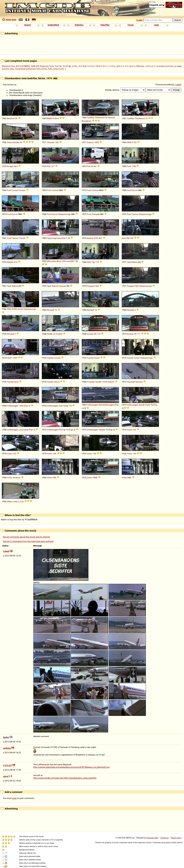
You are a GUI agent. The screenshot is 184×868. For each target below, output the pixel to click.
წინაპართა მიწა (44, 69)
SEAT (9, 358)
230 (64, 261)
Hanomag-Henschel (56, 238)
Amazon (17, 478)
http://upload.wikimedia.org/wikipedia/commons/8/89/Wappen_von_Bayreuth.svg (71, 767)
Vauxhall (131, 382)
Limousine (24, 430)
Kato (124, 238)
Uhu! (12, 69)
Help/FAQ (105, 25)
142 (134, 430)
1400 (96, 142)
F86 (54, 478)
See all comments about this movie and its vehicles (26, 537)
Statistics (79, 25)
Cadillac (91, 118)
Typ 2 (72, 430)
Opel (129, 262)
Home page (11, 20)
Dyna (16, 382)
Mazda (10, 262)
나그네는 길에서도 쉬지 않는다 (121, 66)
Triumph (91, 382)
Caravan (63, 286)
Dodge (10, 166)
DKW (129, 142)
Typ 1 (27, 406)
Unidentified (53, 25)
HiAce (57, 382)
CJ (19, 501)
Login (140, 20)
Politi (148, 405)
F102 (134, 142)
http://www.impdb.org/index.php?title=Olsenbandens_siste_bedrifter (65, 778)
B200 (15, 309)
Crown (97, 358)
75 (146, 118)
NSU (89, 262)
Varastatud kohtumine (25, 69)
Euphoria (44, 66)
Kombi (142, 405)
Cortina (55, 190)
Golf (61, 406)
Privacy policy (176, 838)
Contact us (164, 838)
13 (103, 382)
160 (132, 238)
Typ (93, 262)
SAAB (50, 334)
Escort (135, 190)
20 (69, 238)
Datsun (90, 142)
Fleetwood (100, 118)
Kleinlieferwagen (106, 405)
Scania (90, 334)
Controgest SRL (152, 838)
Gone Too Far (55, 66)
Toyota (50, 358)
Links (156, 25)
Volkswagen (13, 406)
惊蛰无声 (35, 66)
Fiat (49, 166)
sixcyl (6, 776)
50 (56, 118)
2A (22, 501)
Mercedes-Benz (54, 261)
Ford (129, 166)
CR (95, 334)
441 (100, 238)
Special (111, 118)
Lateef (178, 85)
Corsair (22, 190)
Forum (131, 25)
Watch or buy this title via (19, 520)
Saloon (111, 382)
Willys (10, 501)
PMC (9, 309)
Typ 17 (68, 406)
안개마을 (67, 66)
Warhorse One (8, 66)
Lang (68, 261)
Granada (96, 214)
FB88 (95, 478)
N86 (129, 478)
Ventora (139, 382)
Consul (15, 190)
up (65, 430)
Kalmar (90, 238)
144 (54, 454)
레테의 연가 (101, 66)
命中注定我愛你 (23, 66)
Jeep (15, 501)
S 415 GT (7, 765)
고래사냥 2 (150, 66)
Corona (57, 358)
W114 (74, 261)
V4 (54, 334)
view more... (60, 69)
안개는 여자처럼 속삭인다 (83, 66)
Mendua (140, 66)
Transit (22, 238)
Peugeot (91, 286)
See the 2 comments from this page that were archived (28, 541)
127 (53, 166)
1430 (15, 358)
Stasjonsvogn (64, 214)
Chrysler (51, 142)
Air (21, 142)
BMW (49, 118)
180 (57, 142)
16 (96, 310)
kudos (6, 737)
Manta (135, 262)
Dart (16, 166)
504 (97, 286)
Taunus (135, 214)
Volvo (129, 430)
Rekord (15, 286)
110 (97, 262)
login (14, 798)
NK (128, 238)
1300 (21, 406)
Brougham (87, 121)
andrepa (7, 748)
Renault (50, 310)
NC (95, 166)
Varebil (59, 334)
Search (28, 25)
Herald (98, 382)
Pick (61, 430)
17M (134, 166)
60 (106, 118)
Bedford (11, 118)
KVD (96, 238)
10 (56, 310)
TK (16, 118)
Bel (18, 142)
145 (134, 454)
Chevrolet (11, 142)
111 (139, 334)
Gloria (20, 309)
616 (16, 262)
